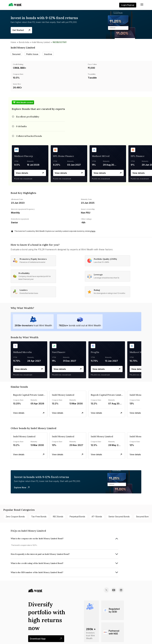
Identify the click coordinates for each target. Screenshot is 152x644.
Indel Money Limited (41, 42)
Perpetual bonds (77, 517)
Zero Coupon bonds (15, 517)
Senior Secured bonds (119, 517)
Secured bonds (143, 517)
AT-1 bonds (97, 517)
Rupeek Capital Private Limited (30, 395)
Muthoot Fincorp (24, 156)
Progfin (95, 352)
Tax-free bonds (39, 517)
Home (13, 42)
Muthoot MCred (101, 156)
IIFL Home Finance (63, 156)
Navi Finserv (59, 352)
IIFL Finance (138, 156)
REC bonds (58, 517)
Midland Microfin (22, 352)
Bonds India (24, 42)
